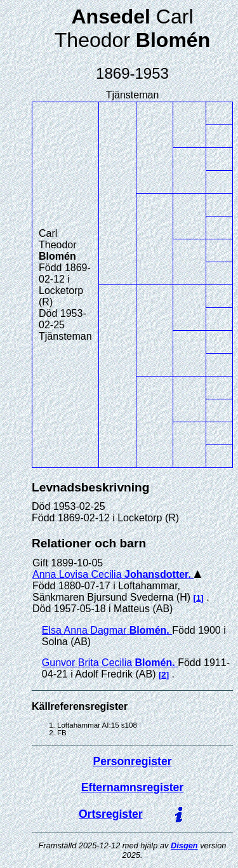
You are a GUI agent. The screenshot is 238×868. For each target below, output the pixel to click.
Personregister (132, 761)
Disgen (184, 845)
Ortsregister (111, 814)
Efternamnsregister (132, 787)
